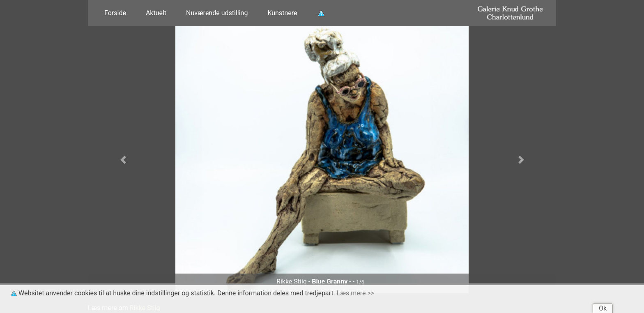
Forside (115, 13)
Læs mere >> (355, 293)
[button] (123, 160)
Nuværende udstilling (217, 13)
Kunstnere (282, 13)
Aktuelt (156, 13)
